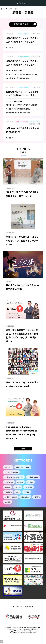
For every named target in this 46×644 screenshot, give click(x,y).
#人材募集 (7, 502)
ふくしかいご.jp (23, 3)
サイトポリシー (18, 607)
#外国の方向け (9, 482)
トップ (3, 9)
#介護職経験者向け (33, 477)
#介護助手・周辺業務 (11, 497)
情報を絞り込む (21, 24)
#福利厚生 (37, 497)
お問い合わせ (29, 607)
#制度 (18, 492)
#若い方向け (8, 467)
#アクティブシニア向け (11, 472)
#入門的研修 (28, 487)
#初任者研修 (8, 492)
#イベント (30, 482)
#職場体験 (7, 487)
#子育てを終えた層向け (23, 467)
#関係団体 (20, 482)
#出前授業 (18, 487)
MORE (23, 449)
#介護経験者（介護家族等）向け (14, 477)
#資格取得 (27, 492)
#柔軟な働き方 (25, 497)
